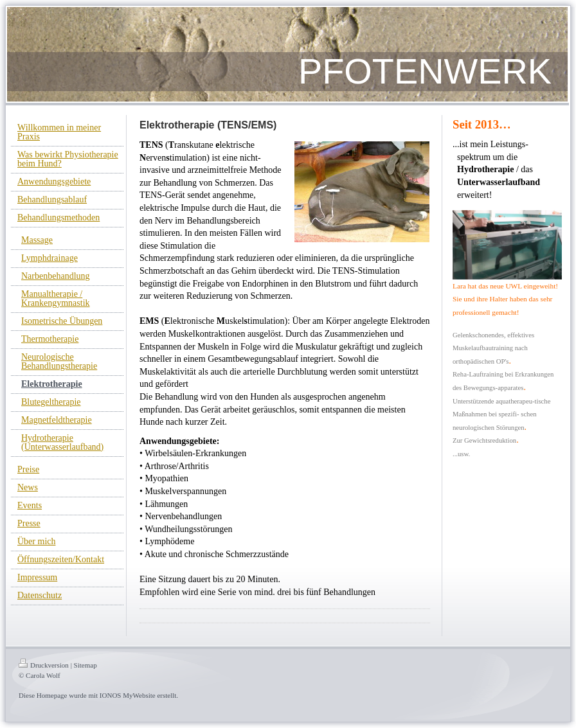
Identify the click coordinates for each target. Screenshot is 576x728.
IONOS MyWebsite (128, 695)
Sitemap (85, 665)
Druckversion (44, 665)
